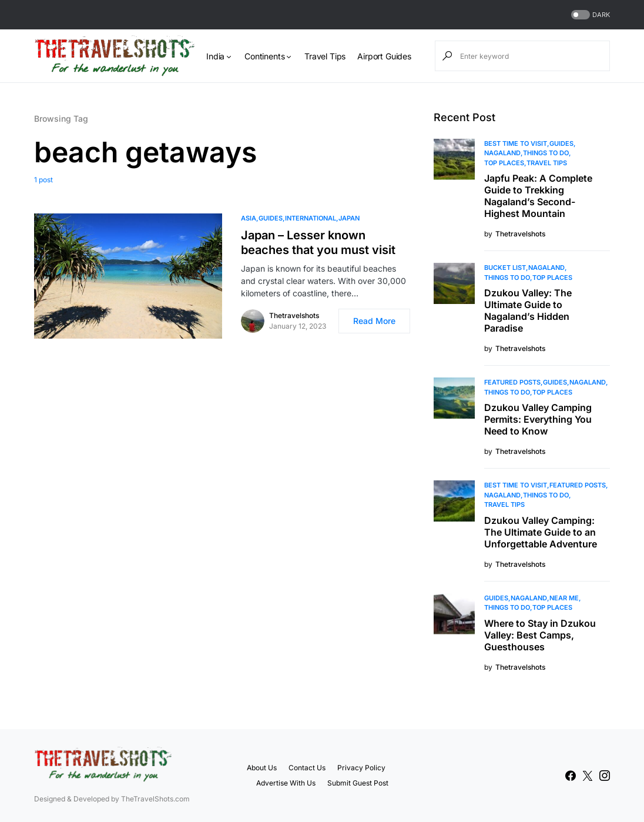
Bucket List (505, 268)
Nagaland (502, 153)
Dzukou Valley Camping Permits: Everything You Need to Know (538, 419)
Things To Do (546, 153)
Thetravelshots (294, 315)
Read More (374, 321)
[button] (589, 15)
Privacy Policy (361, 768)
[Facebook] (571, 776)
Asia (249, 218)
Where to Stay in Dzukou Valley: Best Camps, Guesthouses (540, 635)
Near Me (564, 598)
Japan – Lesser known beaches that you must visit (318, 243)
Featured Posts (512, 382)
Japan (349, 218)
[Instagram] (605, 776)
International (311, 218)
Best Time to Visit (516, 143)
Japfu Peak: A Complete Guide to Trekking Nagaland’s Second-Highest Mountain (538, 196)
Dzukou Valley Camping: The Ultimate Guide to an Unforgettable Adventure (541, 532)
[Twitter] (588, 776)
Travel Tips (547, 163)
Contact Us (307, 768)
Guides (271, 218)
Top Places (504, 163)
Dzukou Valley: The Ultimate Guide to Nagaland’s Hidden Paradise (528, 310)
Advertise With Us (286, 783)
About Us (262, 768)
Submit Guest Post (358, 783)
